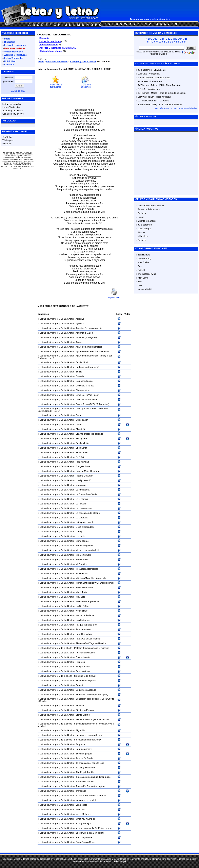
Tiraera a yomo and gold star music (93, 777)
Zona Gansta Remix (86, 842)
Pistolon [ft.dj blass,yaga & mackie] (91, 648)
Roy (140, 266)
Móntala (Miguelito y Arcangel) (91, 578)
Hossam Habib (145, 289)
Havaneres (143, 81)
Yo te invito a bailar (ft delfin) (90, 833)
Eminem (142, 213)
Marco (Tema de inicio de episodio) (168, 93)
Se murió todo (83, 671)
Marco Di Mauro (145, 78)
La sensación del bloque (88, 513)
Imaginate (81, 485)
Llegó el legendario (85, 527)
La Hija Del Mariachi (147, 101)
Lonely (79, 532)
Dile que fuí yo (83, 390)
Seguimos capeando (86, 690)
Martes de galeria (84, 546)
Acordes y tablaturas (13, 111)
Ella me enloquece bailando (89, 434)
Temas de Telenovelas (149, 209)
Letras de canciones (15, 45)
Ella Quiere (81, 438)
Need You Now (164, 97)
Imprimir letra (114, 298)
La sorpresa (82, 518)
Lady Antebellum (146, 97)
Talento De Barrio (84, 758)
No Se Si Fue (82, 606)
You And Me (154, 89)
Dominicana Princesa (86, 400)
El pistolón (81, 429)
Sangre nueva (83, 667)
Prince (141, 217)
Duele (79, 415)
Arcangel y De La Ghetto (83, 62)
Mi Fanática (82, 564)
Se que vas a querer (86, 681)
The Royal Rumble (85, 772)
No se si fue (82, 611)
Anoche (79, 342)
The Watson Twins (147, 274)
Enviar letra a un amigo (86, 86)
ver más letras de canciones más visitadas (176, 108)
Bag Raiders (144, 255)
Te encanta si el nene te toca (90, 763)
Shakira (141, 232)
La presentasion (84, 508)
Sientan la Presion (85, 710)
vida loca (80, 809)
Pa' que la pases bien (86, 625)
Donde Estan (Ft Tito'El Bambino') (92, 404)
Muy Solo (80, 597)
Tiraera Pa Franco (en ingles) (90, 786)
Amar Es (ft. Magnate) (86, 337)
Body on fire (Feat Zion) (87, 367)
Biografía (44, 38)
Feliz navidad (82, 462)
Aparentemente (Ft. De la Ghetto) (92, 351)
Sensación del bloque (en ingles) (92, 695)
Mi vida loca (82, 573)
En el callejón (82, 443)
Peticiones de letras (15, 48)
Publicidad (10, 61)
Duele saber (82, 420)
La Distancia (82, 499)
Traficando (81, 791)
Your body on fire (84, 837)
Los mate (80, 536)
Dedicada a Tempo (85, 386)
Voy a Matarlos (83, 814)
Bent (140, 282)
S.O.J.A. (142, 89)
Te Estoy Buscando (85, 768)
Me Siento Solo (83, 555)
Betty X (141, 270)
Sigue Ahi (80, 730)
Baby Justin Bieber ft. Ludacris (168, 104)
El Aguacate (160, 70)
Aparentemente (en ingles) (89, 347)
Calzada (80, 376)
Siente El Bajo (83, 715)
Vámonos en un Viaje (86, 800)
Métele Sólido (83, 560)
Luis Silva (142, 74)
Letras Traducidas (14, 58)
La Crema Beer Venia (86, 494)
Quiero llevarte (83, 657)
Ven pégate (81, 805)
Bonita (79, 372)
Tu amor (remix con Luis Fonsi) (91, 796)
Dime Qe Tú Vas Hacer (87, 395)
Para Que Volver (84, 634)
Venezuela (154, 74)
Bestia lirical (82, 362)
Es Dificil (80, 457)
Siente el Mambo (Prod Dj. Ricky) (92, 719)
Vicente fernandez (146, 221)
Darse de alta (18, 91)
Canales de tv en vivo (13, 114)
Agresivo (80, 319)
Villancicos (143, 236)
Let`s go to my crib (85, 522)
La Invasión (81, 504)
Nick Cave (143, 278)
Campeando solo (84, 381)
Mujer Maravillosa (84, 587)
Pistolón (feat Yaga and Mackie (91, 643)
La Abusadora (83, 490)
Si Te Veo (80, 705)
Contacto (9, 65)
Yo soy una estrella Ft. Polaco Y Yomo (95, 828)
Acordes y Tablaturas (15, 55)
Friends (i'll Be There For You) (166, 85)
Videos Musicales (14, 52)
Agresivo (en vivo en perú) (88, 328)
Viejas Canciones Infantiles (151, 205)
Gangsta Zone (83, 466)
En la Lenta (81, 448)
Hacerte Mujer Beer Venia (88, 471)
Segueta (80, 685)
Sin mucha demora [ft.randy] (88, 740)
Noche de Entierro (85, 615)
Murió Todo (81, 592)
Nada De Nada (163, 78)
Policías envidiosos (85, 653)
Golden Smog (144, 258)
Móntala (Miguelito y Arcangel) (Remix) (95, 583)
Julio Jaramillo (145, 70)
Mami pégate (82, 541)
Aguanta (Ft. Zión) (85, 333)
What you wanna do (86, 819)
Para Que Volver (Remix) (88, 639)
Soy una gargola (84, 754)
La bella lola (156, 81)
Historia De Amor (84, 476)
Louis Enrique (144, 229)
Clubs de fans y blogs (51, 51)
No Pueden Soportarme (87, 601)
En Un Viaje (82, 452)
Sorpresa (80, 744)
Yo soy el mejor (83, 823)
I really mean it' (83, 480)
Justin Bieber (144, 104)
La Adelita (164, 101)
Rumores (80, 662)
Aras (140, 285)
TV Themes (143, 85)
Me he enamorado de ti (87, 550)
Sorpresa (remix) (84, 749)
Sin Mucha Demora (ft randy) (90, 735)
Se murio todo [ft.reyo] (85, 676)
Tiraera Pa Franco (85, 782)
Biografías (10, 42)
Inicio (7, 39)
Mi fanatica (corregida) (87, 569)
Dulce (79, 424)
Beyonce (142, 240)
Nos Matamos (83, 620)
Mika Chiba (143, 262)
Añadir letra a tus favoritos (56, 86)
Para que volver (84, 629)
